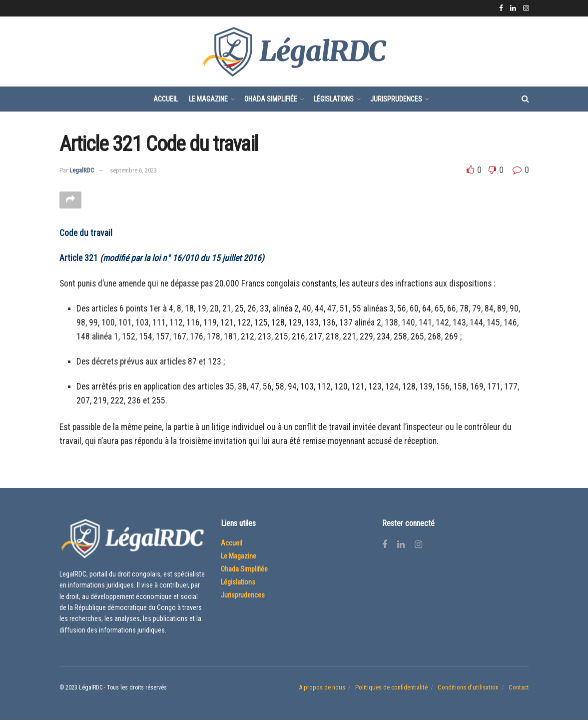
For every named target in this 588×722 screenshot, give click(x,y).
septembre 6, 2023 (133, 170)
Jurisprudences (396, 99)
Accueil (166, 99)
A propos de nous (322, 690)
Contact (519, 690)
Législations (334, 99)
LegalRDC (82, 170)
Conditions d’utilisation (468, 690)
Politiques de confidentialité (391, 690)
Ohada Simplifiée (271, 99)
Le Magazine (208, 99)
